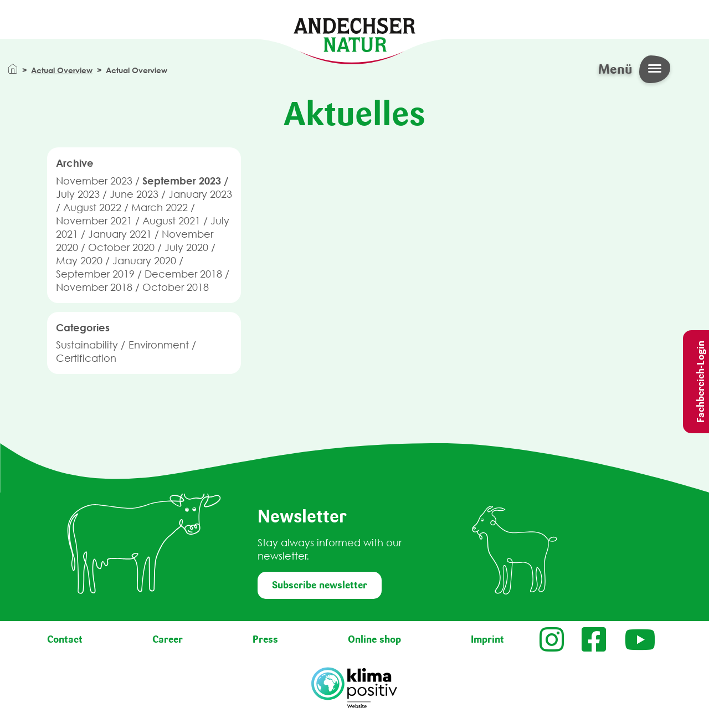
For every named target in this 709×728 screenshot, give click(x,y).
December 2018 (183, 274)
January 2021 (120, 234)
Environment (159, 345)
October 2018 (176, 287)
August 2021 (171, 221)
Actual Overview (62, 70)
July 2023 (78, 194)
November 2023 (94, 181)
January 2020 (144, 261)
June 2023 (134, 194)
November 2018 (94, 287)
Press (265, 639)
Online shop (374, 639)
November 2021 (94, 221)
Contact (65, 639)
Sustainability (87, 345)
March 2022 (160, 207)
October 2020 (121, 247)
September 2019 (95, 274)
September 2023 (182, 181)
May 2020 (79, 261)
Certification (86, 358)
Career (168, 639)
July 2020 (186, 247)
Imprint (487, 639)
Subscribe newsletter (320, 585)
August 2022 (92, 207)
